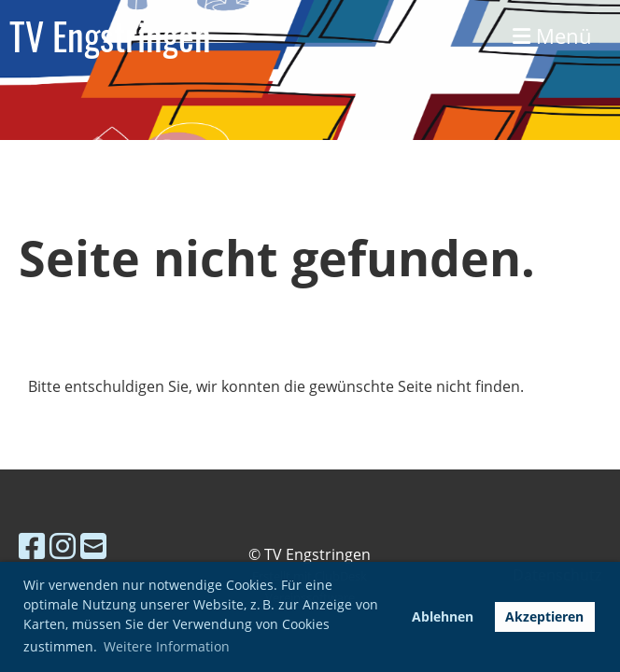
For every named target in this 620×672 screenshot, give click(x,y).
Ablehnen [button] (443, 616)
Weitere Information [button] (167, 646)
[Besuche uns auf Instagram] (63, 546)
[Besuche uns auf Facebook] (32, 546)
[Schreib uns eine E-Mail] (93, 546)
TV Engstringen (110, 35)
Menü (552, 35)
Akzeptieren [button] (544, 616)
